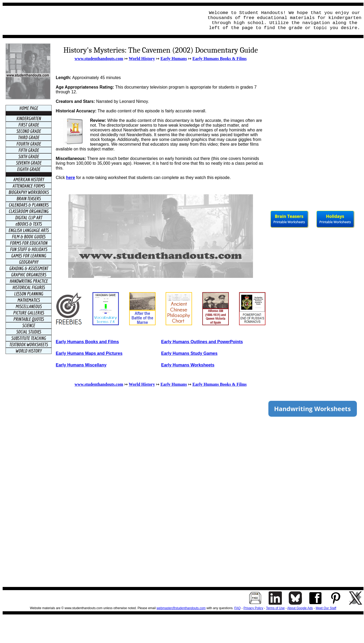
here (71, 178)
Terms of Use (275, 608)
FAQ (237, 608)
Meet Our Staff (326, 608)
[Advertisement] (102, 20)
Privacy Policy (253, 608)
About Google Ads (300, 608)
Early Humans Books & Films (219, 59)
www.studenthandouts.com (99, 59)
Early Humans (174, 59)
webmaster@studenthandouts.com (181, 608)
